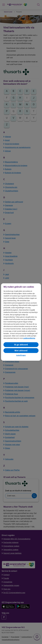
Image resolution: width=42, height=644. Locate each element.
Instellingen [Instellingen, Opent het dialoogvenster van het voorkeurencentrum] (21, 355)
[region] (21, 322)
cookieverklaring (29, 338)
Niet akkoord (21, 351)
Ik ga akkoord (21, 345)
